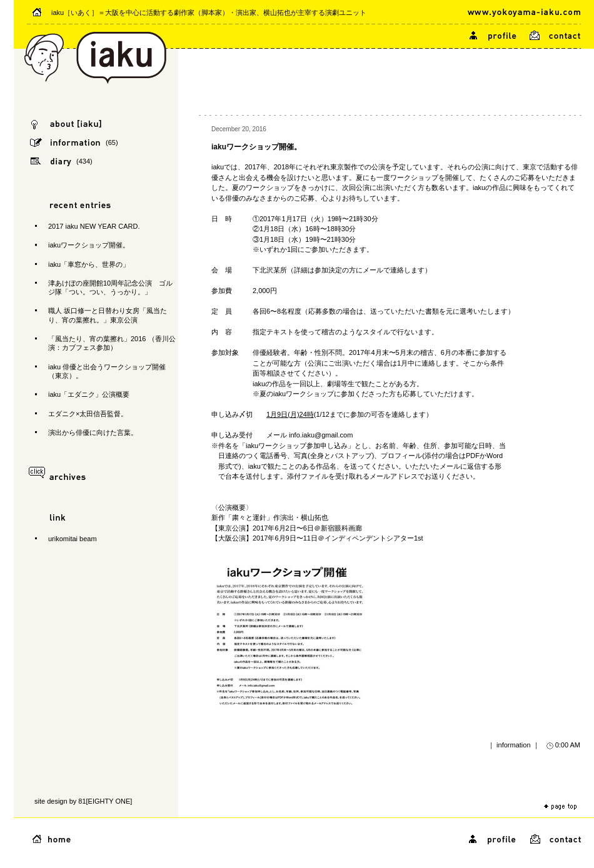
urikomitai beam (73, 539)
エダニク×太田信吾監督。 (88, 414)
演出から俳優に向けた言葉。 (93, 432)
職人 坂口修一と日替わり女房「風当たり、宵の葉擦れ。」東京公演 (108, 315)
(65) (112, 142)
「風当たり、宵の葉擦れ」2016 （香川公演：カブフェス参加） (112, 343)
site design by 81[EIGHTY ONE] (83, 801)
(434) (84, 161)
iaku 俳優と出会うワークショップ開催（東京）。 (107, 371)
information (513, 745)
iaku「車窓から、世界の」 (89, 264)
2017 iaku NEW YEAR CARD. (94, 226)
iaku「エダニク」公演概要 (89, 394)
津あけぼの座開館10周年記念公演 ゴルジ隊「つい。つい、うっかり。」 (110, 287)
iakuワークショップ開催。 (89, 245)
